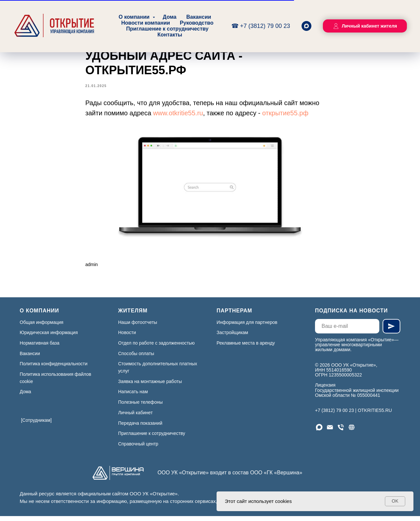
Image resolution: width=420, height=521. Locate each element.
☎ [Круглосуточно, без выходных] (236, 26)
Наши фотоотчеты (138, 327)
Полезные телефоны (140, 407)
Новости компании (146, 23)
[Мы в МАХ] (319, 432)
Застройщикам (232, 337)
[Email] (330, 432)
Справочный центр (138, 448)
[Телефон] (341, 432)
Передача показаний (140, 428)
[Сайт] (352, 432)
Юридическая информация (49, 337)
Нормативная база (40, 348)
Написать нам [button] (133, 396)
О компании (135, 17)
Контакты (170, 35)
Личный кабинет (135, 417)
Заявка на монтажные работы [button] (150, 386)
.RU (388, 415)
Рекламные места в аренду (246, 348)
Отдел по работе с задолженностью (156, 348)
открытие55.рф (285, 116)
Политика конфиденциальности (54, 369)
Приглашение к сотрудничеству (168, 29)
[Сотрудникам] (36, 425)
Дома (170, 17)
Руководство (197, 23)
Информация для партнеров (247, 327)
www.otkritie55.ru (178, 116)
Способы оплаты (136, 358)
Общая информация (42, 327)
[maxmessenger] (306, 26)
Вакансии (199, 17)
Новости (127, 337)
